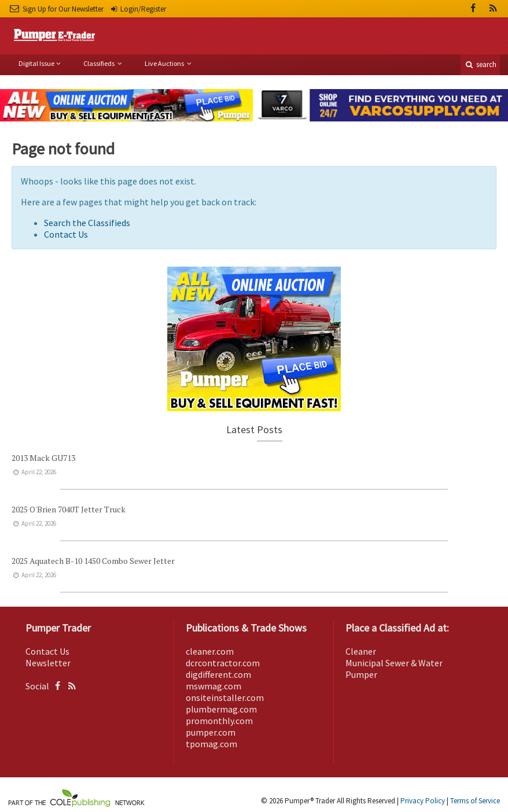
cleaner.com (210, 651)
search (480, 64)
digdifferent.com (218, 674)
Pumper (361, 674)
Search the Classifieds (87, 223)
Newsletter (48, 663)
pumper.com (211, 732)
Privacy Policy (423, 801)
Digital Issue (36, 63)
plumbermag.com (221, 709)
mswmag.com (213, 686)
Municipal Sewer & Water (394, 663)
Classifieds (100, 63)
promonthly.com (219, 721)
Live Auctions (165, 63)
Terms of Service (475, 801)
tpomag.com (211, 744)
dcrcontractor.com (223, 663)
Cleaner (361, 651)
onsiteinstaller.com (225, 697)
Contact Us (66, 234)
